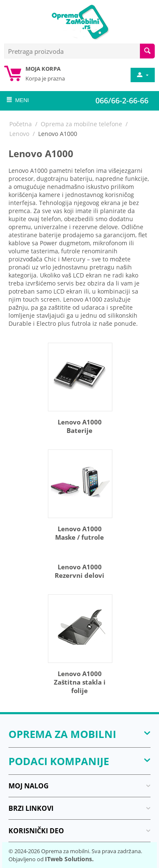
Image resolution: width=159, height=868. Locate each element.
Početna (21, 124)
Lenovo (19, 134)
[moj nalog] (142, 75)
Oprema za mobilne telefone (81, 124)
